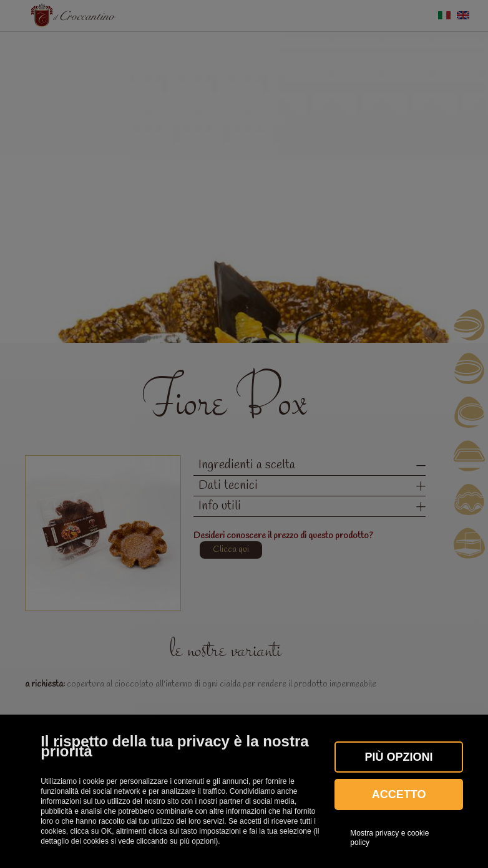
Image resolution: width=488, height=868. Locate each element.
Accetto (399, 794)
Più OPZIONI (399, 757)
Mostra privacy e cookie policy (389, 837)
